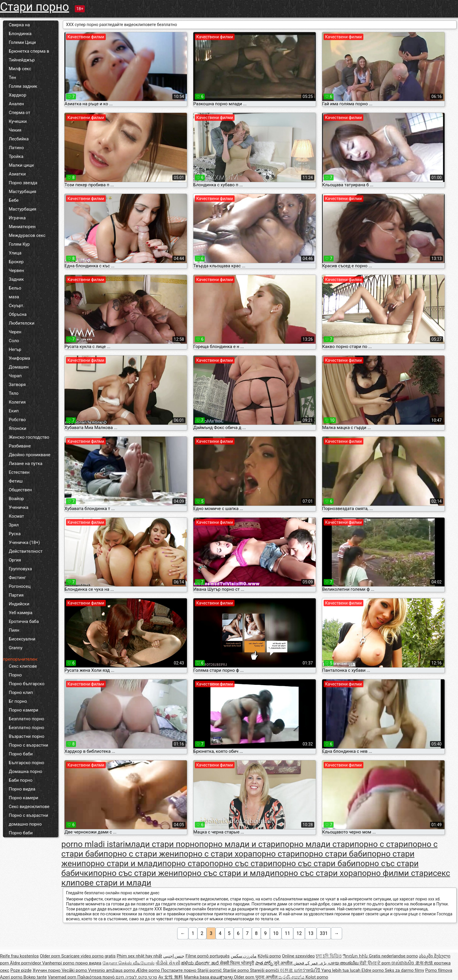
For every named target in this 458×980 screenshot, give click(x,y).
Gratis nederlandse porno (393, 956)
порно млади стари (317, 844)
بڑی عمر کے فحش (311, 963)
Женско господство (29, 437)
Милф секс (20, 69)
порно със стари (241, 863)
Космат (16, 516)
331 (324, 933)
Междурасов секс (27, 235)
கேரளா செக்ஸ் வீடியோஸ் (129, 963)
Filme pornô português (208, 956)
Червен (16, 271)
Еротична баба (24, 621)
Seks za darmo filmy (404, 970)
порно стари (276, 854)
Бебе (14, 200)
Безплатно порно (26, 719)
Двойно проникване (30, 455)
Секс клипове (23, 666)
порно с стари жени (141, 854)
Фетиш (16, 481)
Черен (15, 332)
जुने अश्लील (283, 963)
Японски (18, 428)
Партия (16, 595)
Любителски (22, 323)
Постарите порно (179, 970)
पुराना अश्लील (267, 977)
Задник (16, 279)
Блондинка (20, 34)
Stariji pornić (210, 970)
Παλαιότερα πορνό (97, 977)
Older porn (50, 956)
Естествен (19, 472)
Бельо (15, 288)
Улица (15, 253)
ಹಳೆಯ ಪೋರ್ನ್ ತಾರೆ (200, 963)
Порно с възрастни (28, 745)
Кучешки (18, 121)
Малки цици (21, 165)
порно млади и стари (240, 844)
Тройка (16, 156)
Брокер (16, 262)
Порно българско (27, 684)
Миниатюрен (22, 227)
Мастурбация (22, 192)
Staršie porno (236, 970)
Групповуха (20, 569)
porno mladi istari (93, 844)
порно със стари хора (316, 873)
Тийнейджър (22, 60)
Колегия (17, 402)
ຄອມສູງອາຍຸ (222, 977)
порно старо (186, 863)
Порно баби (21, 754)
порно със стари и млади (227, 873)
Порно (15, 675)
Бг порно (18, 701)
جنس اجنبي (174, 956)
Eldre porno (373, 970)
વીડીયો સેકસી (168, 963)
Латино (16, 148)
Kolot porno (317, 977)
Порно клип (21, 693)
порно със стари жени (136, 873)
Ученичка (19, 507)
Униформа (19, 358)
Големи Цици (22, 42)
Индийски (19, 604)
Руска (15, 534)
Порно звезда (23, 183)
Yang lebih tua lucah (341, 970)
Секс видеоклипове (29, 807)
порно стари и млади (122, 863)
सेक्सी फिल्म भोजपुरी (237, 963)
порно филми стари (395, 873)
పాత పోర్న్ (264, 963)
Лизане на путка (26, 464)
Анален (16, 104)
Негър (15, 349)
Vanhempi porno (59, 963)
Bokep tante (35, 977)
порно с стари (381, 844)
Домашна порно (26, 771)
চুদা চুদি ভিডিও (329, 956)
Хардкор (18, 95)
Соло (14, 341)
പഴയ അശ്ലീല (344, 963)
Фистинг (17, 578)
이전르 (287, 970)
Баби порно (21, 780)
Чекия (15, 130)
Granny (16, 648)
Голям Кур (19, 244)
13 (311, 933)
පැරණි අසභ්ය (292, 977)
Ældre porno (149, 970)
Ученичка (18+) (24, 542)
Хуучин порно (47, 970)
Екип (14, 411)
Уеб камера (21, 613)
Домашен (19, 367)
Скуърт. (17, 306)
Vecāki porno (75, 970)
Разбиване (20, 446)
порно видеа (88, 963)
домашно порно (25, 824)
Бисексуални (22, 639)
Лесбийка (19, 139)
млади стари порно (162, 844)
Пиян (14, 630)
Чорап (15, 376)
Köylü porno (269, 956)
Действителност (26, 551)
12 (299, 933)
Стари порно (34, 7)
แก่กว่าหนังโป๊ (308, 970)
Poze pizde (21, 970)
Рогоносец (20, 586)
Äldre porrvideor (26, 963)
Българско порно (26, 763)
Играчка (17, 218)
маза (14, 297)
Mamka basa (197, 977)
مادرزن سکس (244, 956)
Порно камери (24, 710)
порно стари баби (333, 854)
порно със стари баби (314, 863)
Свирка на (19, 25)
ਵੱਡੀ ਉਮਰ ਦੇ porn (375, 963)
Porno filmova (439, 970)
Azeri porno (12, 977)
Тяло (14, 393)
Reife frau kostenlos (19, 956)
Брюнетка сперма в (29, 51)
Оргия (15, 560)
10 (276, 933)
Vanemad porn (63, 977)
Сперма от (19, 113)
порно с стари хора (216, 854)
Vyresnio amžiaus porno (112, 970)
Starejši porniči (265, 970)
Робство (17, 420)
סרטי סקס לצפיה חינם (136, 977)
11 (287, 933)
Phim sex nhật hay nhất (139, 956)
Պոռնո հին (356, 956)
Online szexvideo (298, 956)
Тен (12, 77)
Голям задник (23, 86)
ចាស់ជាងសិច (403, 963)
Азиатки (17, 174)
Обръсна (18, 314)
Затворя (17, 385)
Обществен (20, 490)
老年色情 (425, 963)
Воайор (16, 499)
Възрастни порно (27, 736)
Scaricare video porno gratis (89, 956)
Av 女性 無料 (171, 977)
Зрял (14, 525)
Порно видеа (22, 789)
